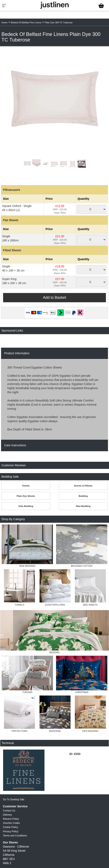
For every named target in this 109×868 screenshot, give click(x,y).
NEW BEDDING (27, 566)
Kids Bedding (26, 506)
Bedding (83, 496)
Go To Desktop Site (14, 800)
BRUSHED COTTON (82, 566)
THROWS (27, 692)
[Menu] (4, 6)
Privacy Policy (11, 831)
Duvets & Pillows (83, 486)
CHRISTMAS (82, 692)
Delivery (7, 815)
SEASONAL (55, 731)
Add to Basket (54, 298)
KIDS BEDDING (90, 731)
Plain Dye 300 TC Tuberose (59, 22)
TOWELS (19, 605)
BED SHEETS (90, 605)
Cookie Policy (10, 827)
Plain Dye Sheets (26, 496)
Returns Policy (11, 819)
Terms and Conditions (15, 836)
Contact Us (9, 811)
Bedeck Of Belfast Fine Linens (26, 22)
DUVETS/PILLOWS (55, 605)
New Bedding (83, 506)
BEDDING (54, 652)
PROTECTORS (19, 731)
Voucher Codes (11, 823)
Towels (26, 486)
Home (4, 22)
